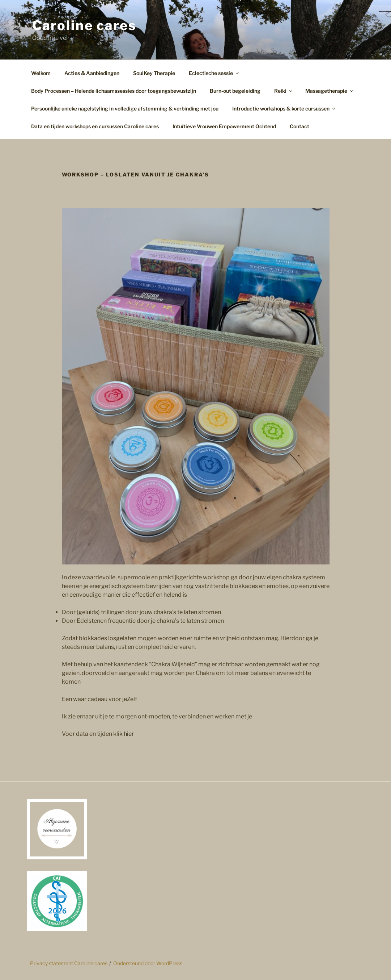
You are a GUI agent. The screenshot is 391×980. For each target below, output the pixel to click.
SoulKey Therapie (154, 73)
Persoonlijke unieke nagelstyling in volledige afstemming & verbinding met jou (125, 109)
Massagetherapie (330, 91)
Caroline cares (84, 25)
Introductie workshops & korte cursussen (284, 109)
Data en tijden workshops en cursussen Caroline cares (95, 126)
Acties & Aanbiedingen (92, 73)
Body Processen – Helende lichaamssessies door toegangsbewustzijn (114, 91)
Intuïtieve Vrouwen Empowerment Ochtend (224, 126)
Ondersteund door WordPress (148, 963)
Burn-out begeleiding (235, 91)
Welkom (41, 73)
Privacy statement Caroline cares (69, 963)
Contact (299, 126)
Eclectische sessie (214, 73)
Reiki (284, 91)
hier (129, 734)
